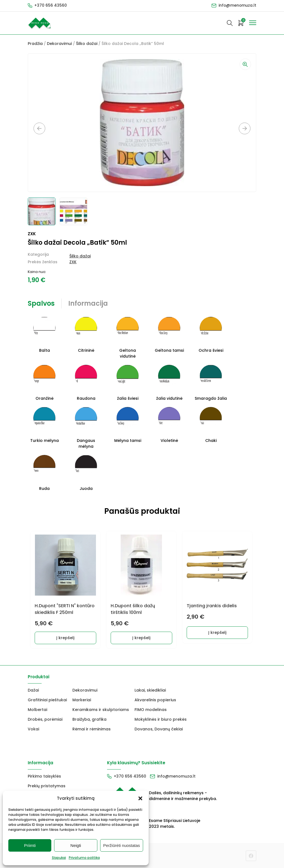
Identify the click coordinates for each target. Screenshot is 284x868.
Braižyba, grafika (89, 719)
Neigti (76, 845)
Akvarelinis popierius (155, 699)
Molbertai (37, 709)
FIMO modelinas (151, 709)
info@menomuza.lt (237, 6)
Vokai (33, 728)
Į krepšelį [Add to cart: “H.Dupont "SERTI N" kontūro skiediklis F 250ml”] (66, 637)
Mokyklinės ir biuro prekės (161, 719)
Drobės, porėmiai (45, 719)
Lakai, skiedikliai (150, 690)
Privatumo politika (84, 858)
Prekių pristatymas (47, 785)
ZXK (73, 262)
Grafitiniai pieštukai (47, 699)
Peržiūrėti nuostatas (122, 845)
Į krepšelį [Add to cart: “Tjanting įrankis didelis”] (218, 637)
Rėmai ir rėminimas (92, 728)
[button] (140, 798)
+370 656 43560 (51, 6)
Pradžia (35, 44)
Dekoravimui (59, 44)
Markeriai (82, 699)
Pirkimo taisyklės (44, 776)
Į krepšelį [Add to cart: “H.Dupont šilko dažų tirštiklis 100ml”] (142, 637)
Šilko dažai (87, 44)
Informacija (88, 303)
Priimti (30, 845)
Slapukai (59, 858)
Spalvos (41, 303)
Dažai (33, 690)
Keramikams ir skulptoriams (101, 709)
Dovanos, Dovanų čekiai (159, 728)
